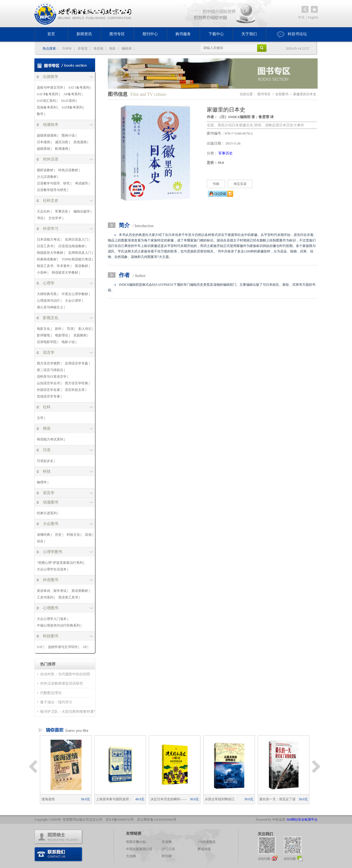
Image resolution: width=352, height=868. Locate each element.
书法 (40, 218)
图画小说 (68, 135)
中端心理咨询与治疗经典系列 (58, 625)
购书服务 (183, 34)
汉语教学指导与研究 (52, 190)
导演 (70, 329)
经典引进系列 (47, 513)
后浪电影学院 (47, 342)
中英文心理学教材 (75, 294)
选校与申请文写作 (50, 88)
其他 (88, 535)
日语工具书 (45, 246)
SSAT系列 (68, 101)
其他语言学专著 (48, 396)
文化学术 (55, 218)
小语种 (42, 273)
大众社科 (43, 211)
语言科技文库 (75, 390)
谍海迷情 (66, 799)
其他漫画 (80, 142)
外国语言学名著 (48, 390)
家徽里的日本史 (305, 94)
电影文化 (43, 329)
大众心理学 (73, 301)
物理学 (42, 482)
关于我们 (249, 34)
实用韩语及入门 (80, 253)
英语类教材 (80, 591)
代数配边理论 (51, 693)
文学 (40, 418)
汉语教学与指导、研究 (53, 183)
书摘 (216, 184)
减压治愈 (62, 142)
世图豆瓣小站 (136, 842)
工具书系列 (45, 597)
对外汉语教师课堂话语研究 (62, 683)
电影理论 (62, 335)
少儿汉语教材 (47, 177)
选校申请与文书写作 (63, 647)
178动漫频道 (207, 842)
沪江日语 (168, 849)
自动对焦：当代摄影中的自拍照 (65, 674)
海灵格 (98, 48)
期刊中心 (150, 34)
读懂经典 (43, 535)
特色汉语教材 (68, 170)
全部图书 (282, 94)
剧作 (58, 329)
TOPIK (67, 48)
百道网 (167, 842)
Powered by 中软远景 (271, 820)
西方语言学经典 (76, 383)
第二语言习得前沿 (50, 370)
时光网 (167, 856)
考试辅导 (81, 183)
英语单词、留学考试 (52, 591)
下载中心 (216, 34)
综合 (40, 541)
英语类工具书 (68, 597)
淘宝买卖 (240, 184)
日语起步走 (45, 461)
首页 (51, 34)
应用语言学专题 (76, 363)
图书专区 (117, 34)
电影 (112, 48)
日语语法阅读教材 (71, 246)
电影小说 (68, 342)
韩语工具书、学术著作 (53, 266)
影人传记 (85, 329)
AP (85, 647)
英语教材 (81, 266)
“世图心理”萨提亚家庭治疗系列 (60, 563)
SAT (40, 647)
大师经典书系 (47, 294)
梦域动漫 (204, 849)
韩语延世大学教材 (65, 273)
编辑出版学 (82, 211)
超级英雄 (43, 149)
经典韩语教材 (47, 259)
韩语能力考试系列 (50, 439)
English (313, 17)
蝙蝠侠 (127, 48)
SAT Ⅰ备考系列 (79, 88)
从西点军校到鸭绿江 (229, 799)
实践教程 (80, 335)
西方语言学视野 (48, 363)
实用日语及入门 (76, 240)
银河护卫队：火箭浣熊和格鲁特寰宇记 (71, 711)
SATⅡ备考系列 (72, 107)
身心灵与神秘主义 (50, 307)
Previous (33, 767)
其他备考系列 (47, 107)
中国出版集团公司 (139, 849)
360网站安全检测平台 (302, 820)
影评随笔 (43, 335)
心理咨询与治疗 (48, 301)
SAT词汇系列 (46, 101)
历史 (58, 535)
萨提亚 (83, 48)
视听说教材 (45, 170)
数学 (40, 114)
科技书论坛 (292, 34)
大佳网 (131, 856)
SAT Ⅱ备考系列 (48, 94)
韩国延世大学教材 (50, 253)
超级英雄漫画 (47, 135)
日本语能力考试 (48, 240)
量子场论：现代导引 (56, 702)
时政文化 (73, 535)
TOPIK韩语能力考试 (76, 259)
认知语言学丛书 (48, 383)
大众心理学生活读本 (52, 569)
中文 (301, 17)
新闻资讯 (84, 34)
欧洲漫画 (62, 149)
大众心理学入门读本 (52, 619)
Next (316, 767)
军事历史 (62, 211)
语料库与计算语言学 (52, 377)
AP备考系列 (72, 94)
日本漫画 (43, 142)
